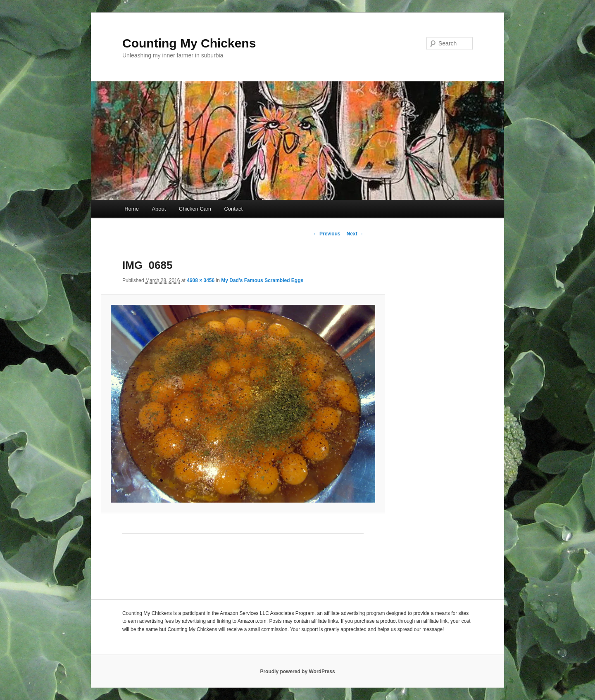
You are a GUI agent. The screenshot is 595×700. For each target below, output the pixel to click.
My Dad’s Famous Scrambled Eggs (262, 280)
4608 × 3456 (201, 280)
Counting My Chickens (189, 43)
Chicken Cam (195, 209)
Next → (355, 234)
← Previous (327, 234)
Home (132, 209)
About (159, 209)
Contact (233, 209)
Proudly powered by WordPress (297, 672)
